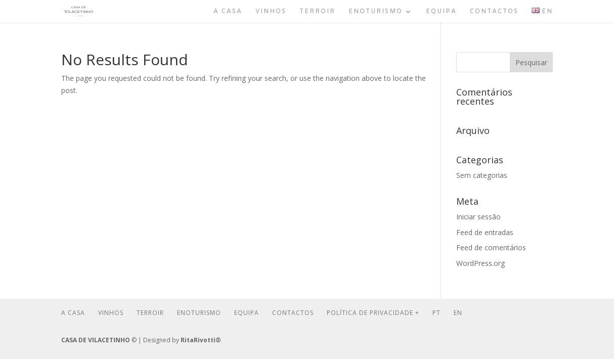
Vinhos (271, 12)
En (458, 313)
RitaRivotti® (201, 340)
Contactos (494, 12)
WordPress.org (480, 263)
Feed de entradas (485, 232)
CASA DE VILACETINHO (96, 340)
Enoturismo (376, 12)
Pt (436, 313)
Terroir (317, 12)
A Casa (228, 12)
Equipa (441, 12)
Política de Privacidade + (373, 313)
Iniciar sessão (478, 217)
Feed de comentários (491, 247)
